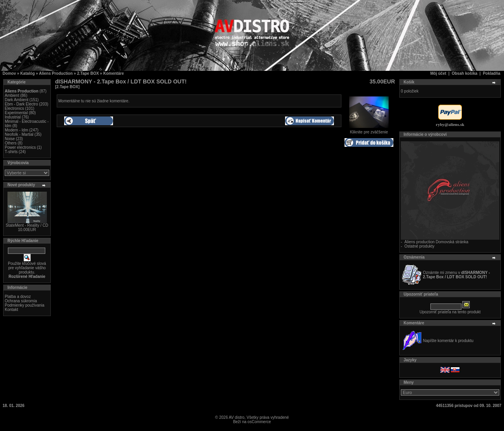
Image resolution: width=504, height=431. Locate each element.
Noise (10, 139)
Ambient (12, 95)
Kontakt (11, 310)
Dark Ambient (17, 100)
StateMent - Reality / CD (27, 225)
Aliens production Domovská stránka (436, 242)
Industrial (13, 117)
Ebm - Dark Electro (21, 104)
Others (11, 143)
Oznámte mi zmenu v (456, 275)
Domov (9, 73)
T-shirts (11, 152)
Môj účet (438, 73)
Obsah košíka (464, 73)
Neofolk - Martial (19, 134)
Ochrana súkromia (21, 301)
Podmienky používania (25, 305)
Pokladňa (491, 73)
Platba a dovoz (18, 297)
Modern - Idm (16, 130)
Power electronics (20, 147)
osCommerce (259, 422)
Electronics (14, 108)
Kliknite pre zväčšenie (369, 130)
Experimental (16, 113)
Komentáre (113, 73)
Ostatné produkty (419, 246)
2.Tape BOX (88, 73)
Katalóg (28, 73)
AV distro (237, 417)
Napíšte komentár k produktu (448, 341)
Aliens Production (56, 73)
